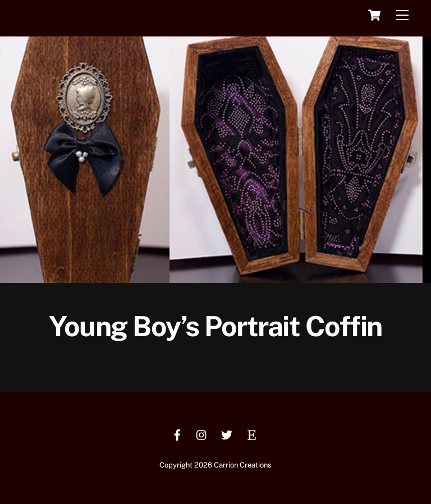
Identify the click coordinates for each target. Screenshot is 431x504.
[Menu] (402, 15)
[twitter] (227, 434)
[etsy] (251, 434)
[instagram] (202, 434)
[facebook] (177, 434)
